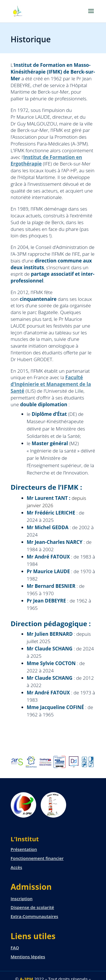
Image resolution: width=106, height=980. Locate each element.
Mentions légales (28, 957)
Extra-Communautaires (34, 916)
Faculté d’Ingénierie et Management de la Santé (51, 384)
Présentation (24, 849)
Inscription (22, 899)
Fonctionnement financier (37, 858)
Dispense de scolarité (33, 907)
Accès (17, 867)
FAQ (15, 948)
